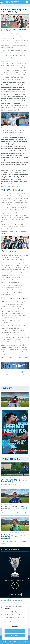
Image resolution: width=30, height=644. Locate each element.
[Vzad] (2, 570)
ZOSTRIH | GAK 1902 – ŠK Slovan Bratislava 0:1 (14, 481)
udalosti (5, 360)
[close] (25, 603)
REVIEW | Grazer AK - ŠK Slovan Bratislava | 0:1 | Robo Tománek (14, 507)
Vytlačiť (22, 375)
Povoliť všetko (15, 635)
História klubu (15, 581)
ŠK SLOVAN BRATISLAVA (13, 2)
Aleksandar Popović (19, 533)
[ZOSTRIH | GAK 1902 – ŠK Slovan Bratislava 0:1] (15, 469)
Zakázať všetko (15, 631)
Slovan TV (12, 478)
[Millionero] (23, 599)
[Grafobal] (8, 599)
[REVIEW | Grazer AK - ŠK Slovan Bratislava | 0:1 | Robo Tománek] (15, 496)
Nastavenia (15, 627)
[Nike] (15, 592)
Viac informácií (8, 621)
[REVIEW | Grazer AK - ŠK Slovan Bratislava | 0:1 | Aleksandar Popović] (15, 524)
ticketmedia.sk (6, 55)
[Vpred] (28, 570)
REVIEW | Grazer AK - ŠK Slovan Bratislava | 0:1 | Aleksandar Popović (14, 537)
